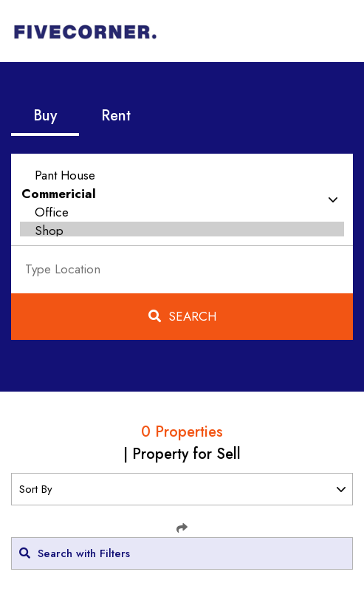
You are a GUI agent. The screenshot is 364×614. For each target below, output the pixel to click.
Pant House (182, 175)
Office (182, 212)
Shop (182, 231)
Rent (116, 116)
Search (182, 316)
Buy (45, 116)
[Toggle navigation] (332, 31)
